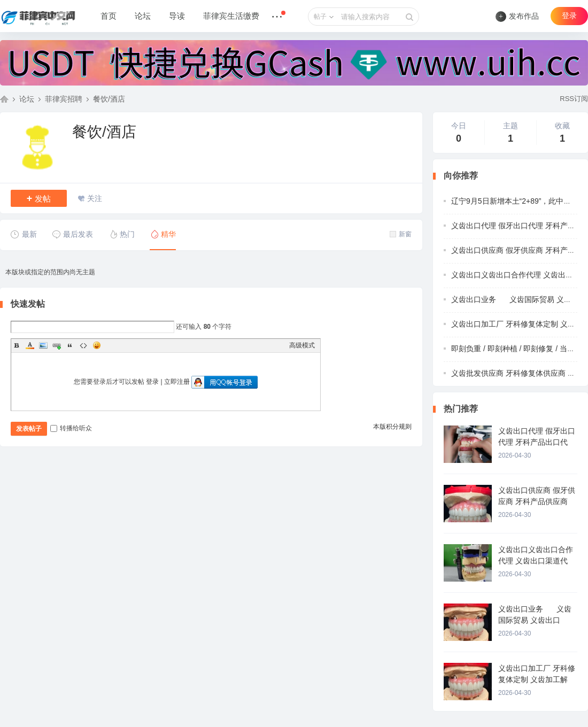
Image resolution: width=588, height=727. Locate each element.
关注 (95, 198)
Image (43, 345)
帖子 (320, 17)
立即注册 (177, 382)
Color (30, 345)
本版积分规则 (392, 427)
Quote (70, 345)
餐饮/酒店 (109, 99)
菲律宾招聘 (64, 99)
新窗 (401, 234)
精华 (163, 234)
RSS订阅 (574, 99)
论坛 (143, 16)
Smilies (97, 345)
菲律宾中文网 (4, 99)
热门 (122, 234)
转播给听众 (71, 428)
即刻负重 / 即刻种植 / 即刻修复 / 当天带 (517, 349)
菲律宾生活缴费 (231, 16)
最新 (24, 234)
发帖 (39, 198)
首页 (109, 16)
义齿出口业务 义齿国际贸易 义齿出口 (519, 299)
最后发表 (72, 234)
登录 (569, 16)
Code (83, 345)
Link (57, 345)
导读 (177, 16)
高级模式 (302, 345)
